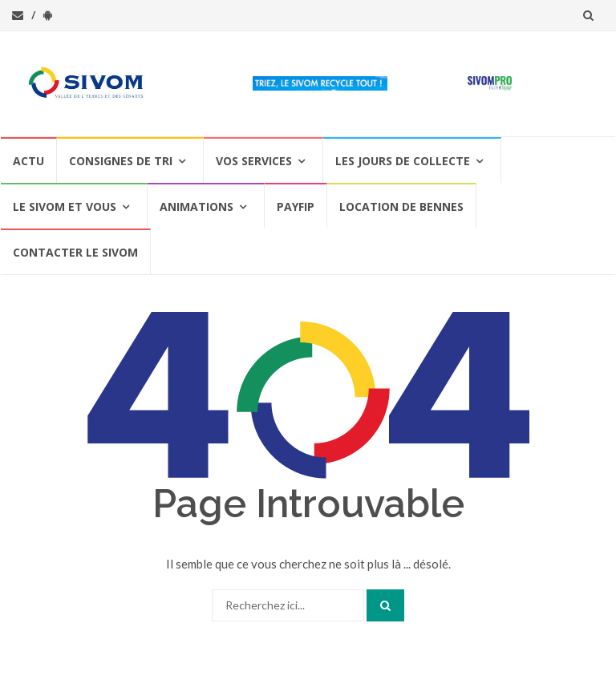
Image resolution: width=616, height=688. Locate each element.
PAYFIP (296, 206)
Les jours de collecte (403, 161)
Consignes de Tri (121, 161)
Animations (197, 206)
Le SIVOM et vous (65, 206)
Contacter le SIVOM (75, 252)
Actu (28, 161)
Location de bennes (401, 206)
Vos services (254, 161)
